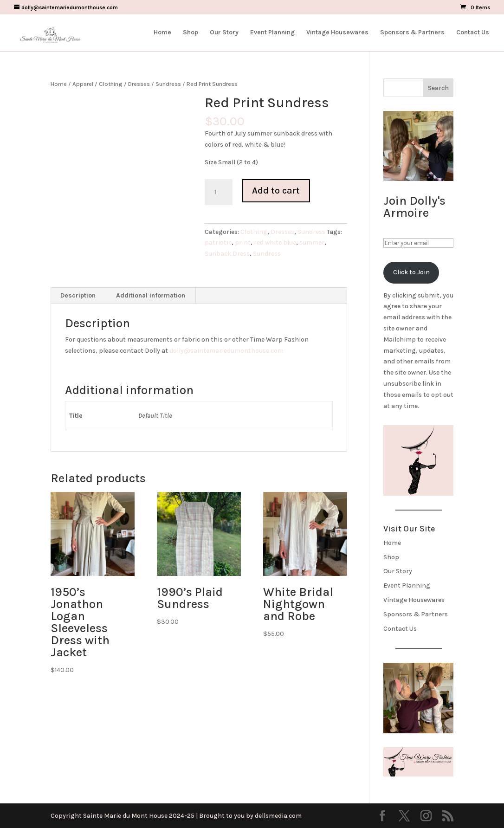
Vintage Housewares (337, 33)
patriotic (218, 243)
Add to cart (276, 191)
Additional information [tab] (151, 295)
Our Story (224, 33)
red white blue (275, 243)
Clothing (111, 84)
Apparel (83, 84)
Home (162, 33)
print (243, 243)
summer (312, 243)
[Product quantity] (219, 192)
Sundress (168, 84)
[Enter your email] (418, 243)
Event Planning (272, 33)
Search (438, 88)
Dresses (139, 84)
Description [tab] (78, 295)
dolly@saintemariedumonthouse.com (226, 351)
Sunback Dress (227, 254)
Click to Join (411, 272)
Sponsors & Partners (412, 33)
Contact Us (473, 33)
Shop (191, 33)
